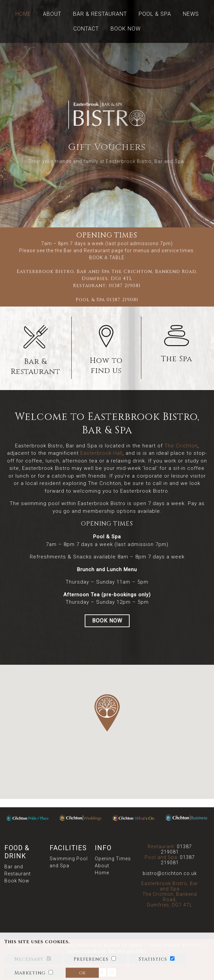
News (191, 14)
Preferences (91, 969)
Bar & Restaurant (100, 14)
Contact (86, 29)
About (52, 14)
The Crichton (181, 446)
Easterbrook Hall (101, 453)
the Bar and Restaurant (83, 251)
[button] (107, 713)
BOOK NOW (107, 621)
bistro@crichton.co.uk (170, 873)
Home (23, 14)
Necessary (29, 969)
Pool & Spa (155, 14)
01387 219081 (125, 286)
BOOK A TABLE (107, 258)
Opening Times (113, 859)
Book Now (126, 29)
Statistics (153, 969)
